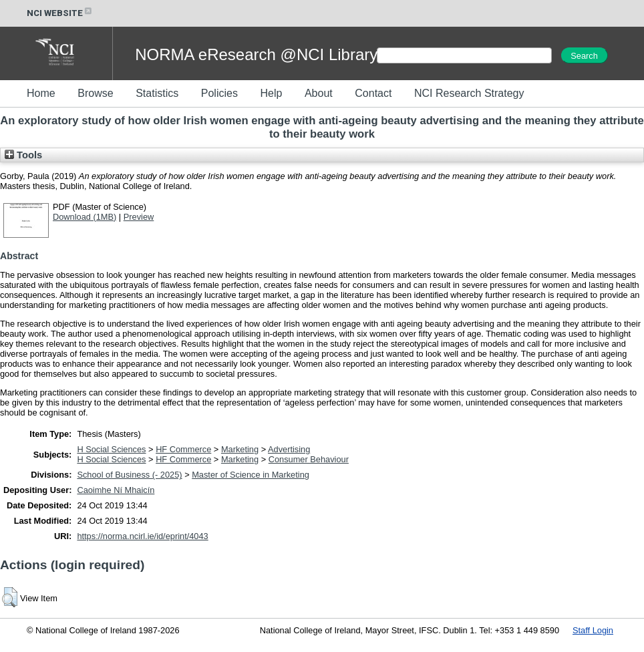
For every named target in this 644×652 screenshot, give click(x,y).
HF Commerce (183, 449)
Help (271, 93)
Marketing (240, 449)
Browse (95, 93)
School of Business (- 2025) (129, 475)
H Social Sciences (111, 449)
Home (41, 93)
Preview (139, 217)
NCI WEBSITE (60, 13)
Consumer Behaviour (309, 459)
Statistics (157, 93)
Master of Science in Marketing (251, 475)
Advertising (289, 449)
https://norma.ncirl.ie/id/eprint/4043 (142, 536)
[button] (10, 597)
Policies (219, 93)
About (319, 93)
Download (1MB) (85, 217)
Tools (23, 155)
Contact (373, 93)
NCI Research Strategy (469, 93)
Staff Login (593, 630)
